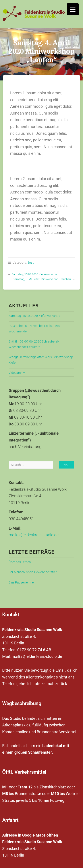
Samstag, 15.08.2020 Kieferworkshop (35, 274)
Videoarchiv (17, 373)
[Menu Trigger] (73, 9)
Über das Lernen (20, 562)
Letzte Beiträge (32, 552)
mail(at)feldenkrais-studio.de (34, 535)
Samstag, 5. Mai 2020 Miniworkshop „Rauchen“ (42, 279)
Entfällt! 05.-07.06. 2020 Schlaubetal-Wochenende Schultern (34, 344)
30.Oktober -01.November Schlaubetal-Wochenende (35, 329)
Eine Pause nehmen (22, 583)
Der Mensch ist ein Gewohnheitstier (33, 572)
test (31, 262)
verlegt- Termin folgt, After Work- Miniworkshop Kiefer (41, 360)
